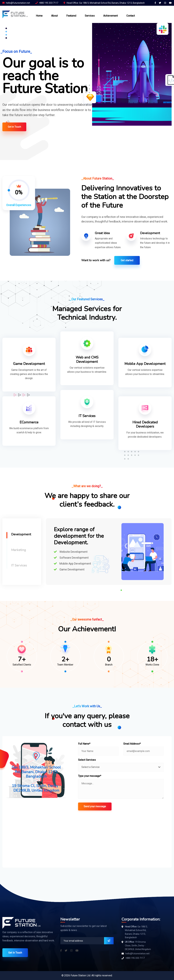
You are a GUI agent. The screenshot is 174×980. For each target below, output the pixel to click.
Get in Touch (14, 127)
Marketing (19, 550)
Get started (127, 260)
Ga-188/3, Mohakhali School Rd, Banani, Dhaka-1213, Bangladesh (136, 932)
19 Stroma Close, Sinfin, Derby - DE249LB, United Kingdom (138, 946)
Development (21, 534)
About (54, 16)
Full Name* (84, 744)
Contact (131, 16)
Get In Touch (15, 953)
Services (90, 16)
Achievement (111, 16)
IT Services (19, 565)
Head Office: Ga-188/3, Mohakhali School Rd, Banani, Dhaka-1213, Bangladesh (104, 3)
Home (39, 16)
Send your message (95, 806)
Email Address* (132, 744)
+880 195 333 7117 (47, 3)
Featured (71, 16)
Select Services (87, 760)
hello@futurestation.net (16, 3)
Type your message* (90, 776)
